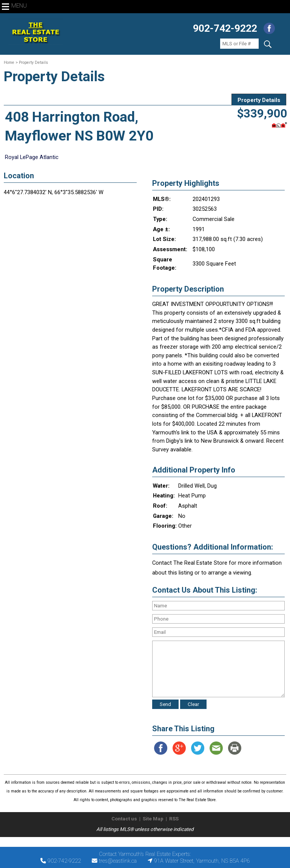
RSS (174, 819)
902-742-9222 (225, 28)
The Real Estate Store (142, 843)
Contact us (124, 819)
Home (9, 63)
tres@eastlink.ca (118, 861)
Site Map (153, 819)
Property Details (259, 100)
